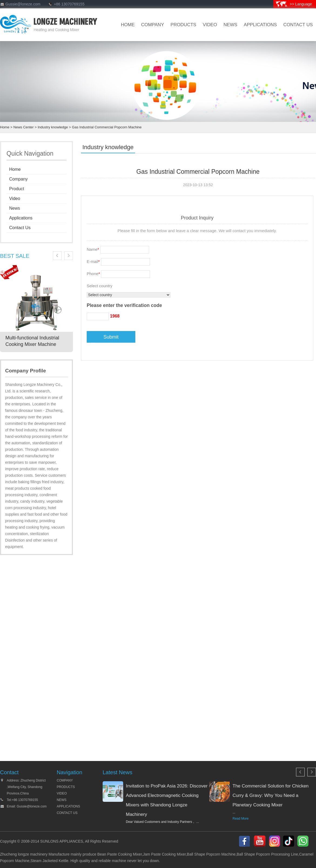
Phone (93, 274)
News (15, 208)
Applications (260, 25)
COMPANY (65, 780)
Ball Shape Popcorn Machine (211, 854)
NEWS (62, 800)
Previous (57, 256)
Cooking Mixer (130, 854)
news (231, 25)
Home (5, 127)
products (183, 25)
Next (69, 256)
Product (17, 189)
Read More (241, 819)
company (153, 25)
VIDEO (210, 25)
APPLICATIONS (68, 806)
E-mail (93, 261)
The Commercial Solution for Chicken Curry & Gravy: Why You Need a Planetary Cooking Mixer (271, 795)
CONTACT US (298, 25)
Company (18, 179)
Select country (100, 286)
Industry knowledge (53, 127)
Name (93, 249)
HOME (128, 25)
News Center (24, 127)
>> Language (301, 4)
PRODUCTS (66, 787)
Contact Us (20, 228)
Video (15, 198)
